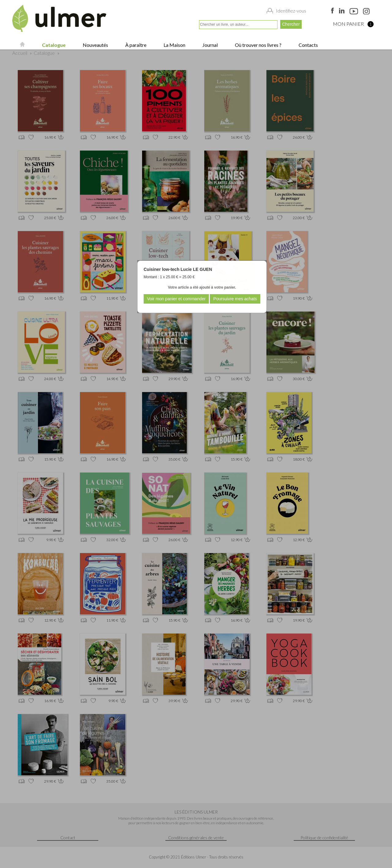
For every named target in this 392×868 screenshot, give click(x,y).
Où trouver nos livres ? (258, 45)
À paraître (135, 45)
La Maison (174, 45)
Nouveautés (95, 45)
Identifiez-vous (291, 11)
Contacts (308, 45)
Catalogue (53, 45)
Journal (210, 45)
